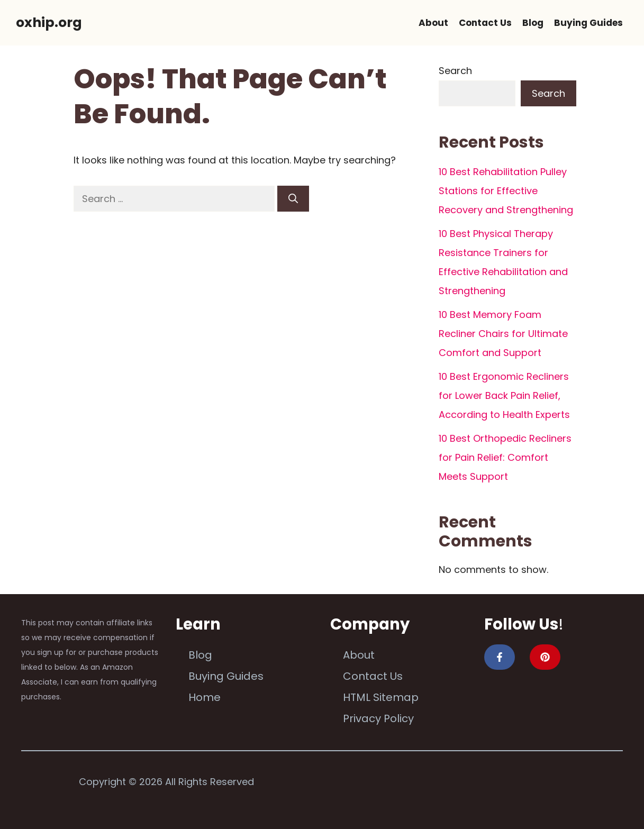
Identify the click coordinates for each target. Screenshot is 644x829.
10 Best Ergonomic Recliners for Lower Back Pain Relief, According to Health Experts (504, 395)
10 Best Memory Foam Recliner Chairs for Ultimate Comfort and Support (503, 334)
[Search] (293, 199)
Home (205, 697)
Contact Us (485, 23)
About (433, 23)
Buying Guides (588, 23)
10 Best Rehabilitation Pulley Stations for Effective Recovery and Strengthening (506, 191)
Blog (533, 23)
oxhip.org (49, 22)
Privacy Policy (378, 718)
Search (455, 71)
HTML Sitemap (381, 697)
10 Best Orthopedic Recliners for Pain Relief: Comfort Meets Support (505, 457)
